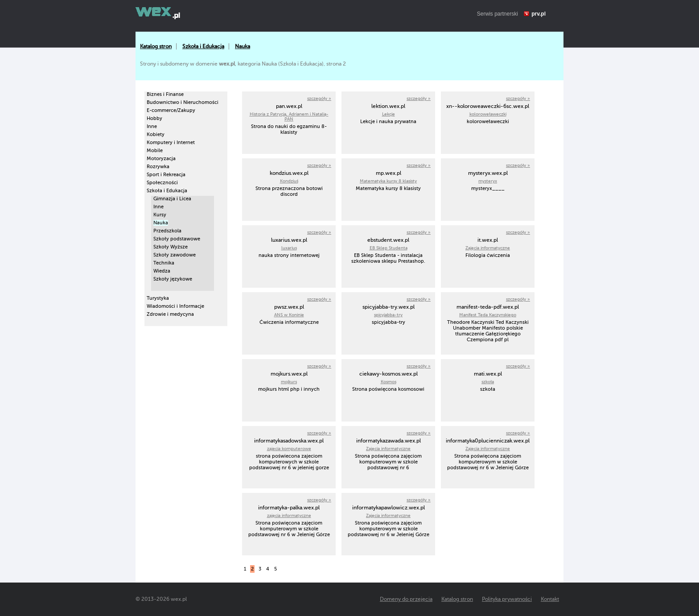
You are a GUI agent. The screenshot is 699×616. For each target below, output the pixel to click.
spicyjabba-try (388, 315)
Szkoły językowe (173, 279)
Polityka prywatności (507, 599)
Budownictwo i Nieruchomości (183, 102)
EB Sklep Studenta (389, 248)
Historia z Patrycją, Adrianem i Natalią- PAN (289, 116)
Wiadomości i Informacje (175, 306)
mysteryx (488, 181)
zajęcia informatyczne (289, 515)
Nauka (243, 46)
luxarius (289, 248)
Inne (152, 126)
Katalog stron (156, 46)
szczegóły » (319, 98)
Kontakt (550, 599)
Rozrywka (158, 167)
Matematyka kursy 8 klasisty (388, 181)
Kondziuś (289, 181)
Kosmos (389, 382)
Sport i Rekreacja (166, 175)
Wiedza (162, 271)
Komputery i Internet (171, 143)
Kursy (160, 215)
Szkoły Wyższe (171, 247)
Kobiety (156, 134)
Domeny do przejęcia (406, 599)
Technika (164, 263)
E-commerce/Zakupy (171, 110)
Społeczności (162, 183)
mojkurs (289, 382)
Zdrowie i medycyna (170, 314)
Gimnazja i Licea (172, 199)
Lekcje (389, 114)
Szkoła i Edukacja (203, 46)
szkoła (488, 382)
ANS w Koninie (289, 315)
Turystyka (158, 298)
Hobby (154, 118)
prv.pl (539, 14)
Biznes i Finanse (165, 94)
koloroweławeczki (488, 114)
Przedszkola (167, 231)
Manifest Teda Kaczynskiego (488, 315)
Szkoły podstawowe (177, 239)
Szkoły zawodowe (175, 255)
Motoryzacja (161, 159)
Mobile (155, 151)
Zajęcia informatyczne (488, 248)
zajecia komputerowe (289, 449)
